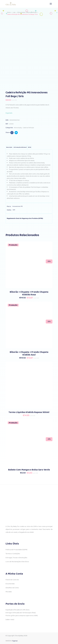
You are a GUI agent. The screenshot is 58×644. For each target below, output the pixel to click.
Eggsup (15, 641)
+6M (14, 210)
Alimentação (21, 12)
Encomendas (10, 584)
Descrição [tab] (9, 147)
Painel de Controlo (12, 580)
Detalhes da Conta (12, 588)
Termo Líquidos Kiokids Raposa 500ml (29, 412)
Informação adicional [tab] (20, 147)
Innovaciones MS (18, 206)
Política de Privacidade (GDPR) (16, 550)
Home (9, 12)
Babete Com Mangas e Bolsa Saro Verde (29, 470)
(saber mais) (10, 620)
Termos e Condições (13, 554)
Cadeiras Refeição (31, 12)
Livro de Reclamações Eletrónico (17, 562)
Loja (14, 12)
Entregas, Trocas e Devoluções (16, 558)
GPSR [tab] (30, 147)
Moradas (9, 592)
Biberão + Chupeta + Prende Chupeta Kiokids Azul (29, 354)
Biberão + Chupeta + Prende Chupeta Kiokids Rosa (29, 293)
